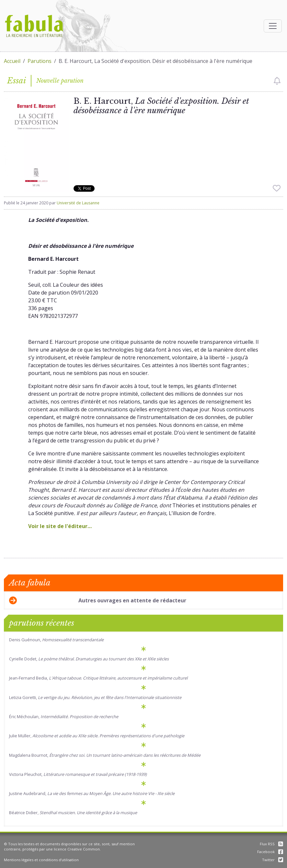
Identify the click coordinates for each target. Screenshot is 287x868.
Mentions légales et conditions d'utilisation (41, 860)
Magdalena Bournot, (105, 755)
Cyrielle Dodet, (89, 659)
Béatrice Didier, (73, 813)
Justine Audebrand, (92, 793)
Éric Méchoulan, (64, 717)
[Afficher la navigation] (273, 26)
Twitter (273, 860)
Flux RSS (271, 844)
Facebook (270, 852)
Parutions (40, 61)
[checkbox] (277, 81)
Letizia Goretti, (95, 697)
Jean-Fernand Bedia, (98, 678)
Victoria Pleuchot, (78, 774)
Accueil (12, 61)
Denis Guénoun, (56, 640)
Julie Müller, (97, 736)
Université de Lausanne (78, 203)
